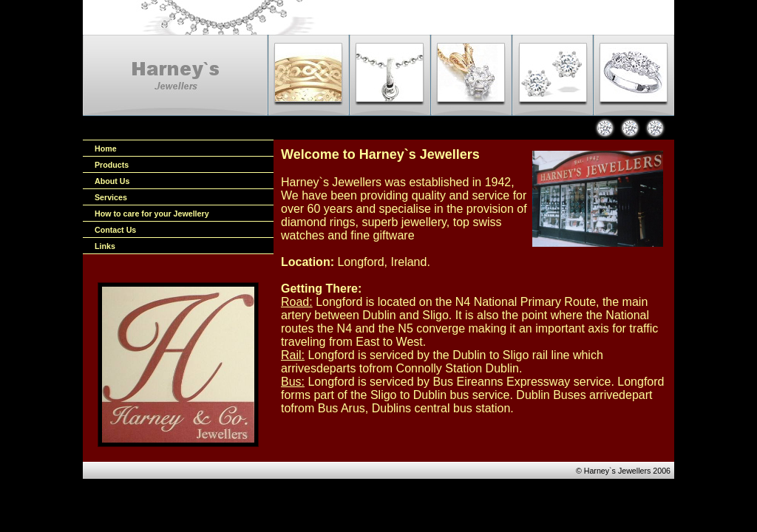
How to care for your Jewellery (152, 214)
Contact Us (115, 230)
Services (111, 197)
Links (105, 246)
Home (106, 149)
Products (112, 165)
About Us (112, 181)
